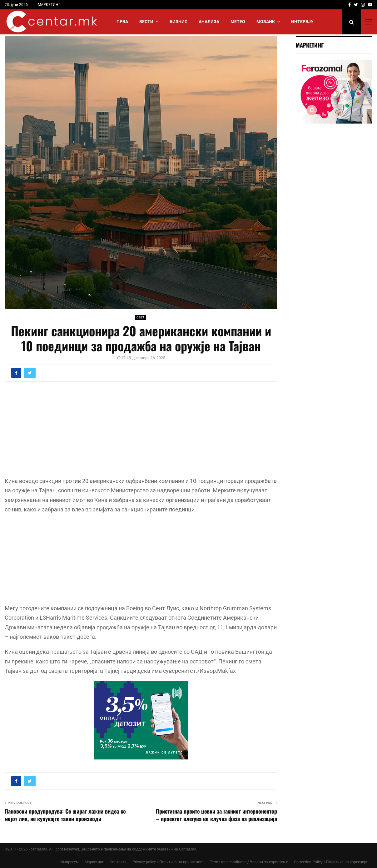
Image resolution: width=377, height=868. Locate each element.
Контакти (118, 862)
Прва (122, 22)
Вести (146, 22)
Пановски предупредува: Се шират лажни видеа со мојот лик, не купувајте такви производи (65, 815)
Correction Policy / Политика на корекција (331, 862)
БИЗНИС (179, 22)
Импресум (69, 862)
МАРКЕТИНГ (49, 5)
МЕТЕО (238, 22)
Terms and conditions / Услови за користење (249, 862)
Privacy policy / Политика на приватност (168, 862)
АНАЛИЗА (209, 22)
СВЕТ (140, 317)
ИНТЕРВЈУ (302, 22)
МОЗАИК (266, 22)
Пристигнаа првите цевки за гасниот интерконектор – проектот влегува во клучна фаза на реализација (216, 815)
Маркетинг (94, 862)
